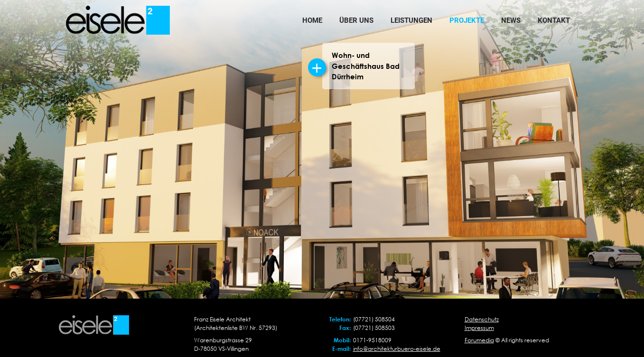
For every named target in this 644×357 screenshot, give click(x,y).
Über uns (356, 20)
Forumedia (479, 340)
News (511, 20)
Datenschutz (482, 319)
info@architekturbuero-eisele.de (397, 349)
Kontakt (554, 20)
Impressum (479, 328)
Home (312, 20)
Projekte (467, 20)
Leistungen (411, 20)
